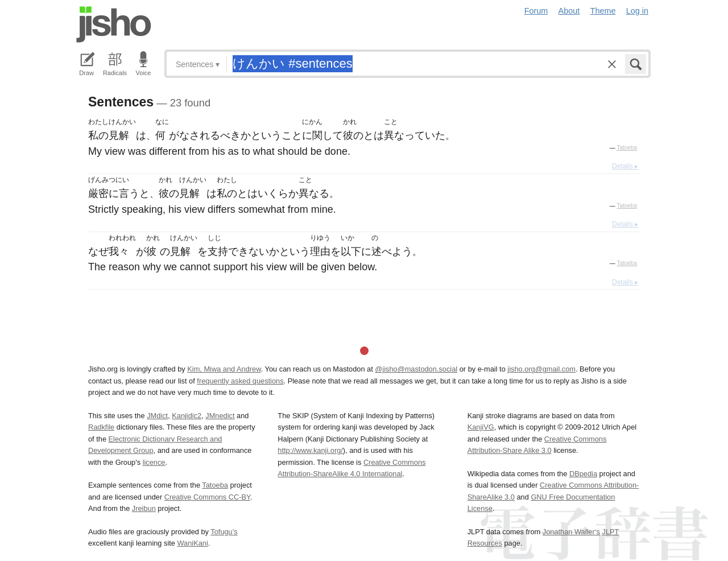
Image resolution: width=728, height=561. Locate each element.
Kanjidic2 (187, 416)
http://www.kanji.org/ (310, 450)
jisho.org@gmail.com (541, 369)
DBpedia (583, 474)
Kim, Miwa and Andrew (224, 369)
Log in (637, 11)
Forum (536, 11)
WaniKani (193, 543)
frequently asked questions (240, 381)
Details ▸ (625, 166)
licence (154, 462)
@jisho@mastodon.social (416, 369)
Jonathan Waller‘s (571, 532)
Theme (603, 11)
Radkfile (101, 427)
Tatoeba (627, 148)
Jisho (114, 24)
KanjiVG (481, 427)
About (569, 11)
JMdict (157, 416)
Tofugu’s (224, 532)
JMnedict (220, 416)
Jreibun (144, 508)
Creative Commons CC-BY (207, 497)
